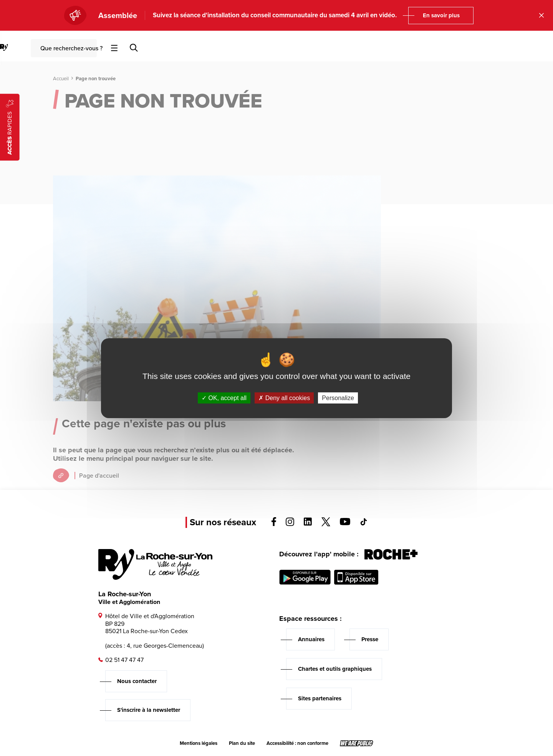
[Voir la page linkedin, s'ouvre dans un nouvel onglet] (308, 524)
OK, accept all (224, 398)
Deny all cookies (284, 398)
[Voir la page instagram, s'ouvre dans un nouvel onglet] (290, 524)
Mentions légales (199, 743)
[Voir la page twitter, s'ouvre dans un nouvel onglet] (326, 524)
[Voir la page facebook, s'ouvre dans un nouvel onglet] (274, 524)
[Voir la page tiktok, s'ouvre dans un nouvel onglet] (364, 524)
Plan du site (242, 743)
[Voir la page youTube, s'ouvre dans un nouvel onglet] (345, 523)
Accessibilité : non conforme (297, 743)
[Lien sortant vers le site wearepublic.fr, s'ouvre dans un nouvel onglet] (357, 743)
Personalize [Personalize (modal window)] (338, 398)
